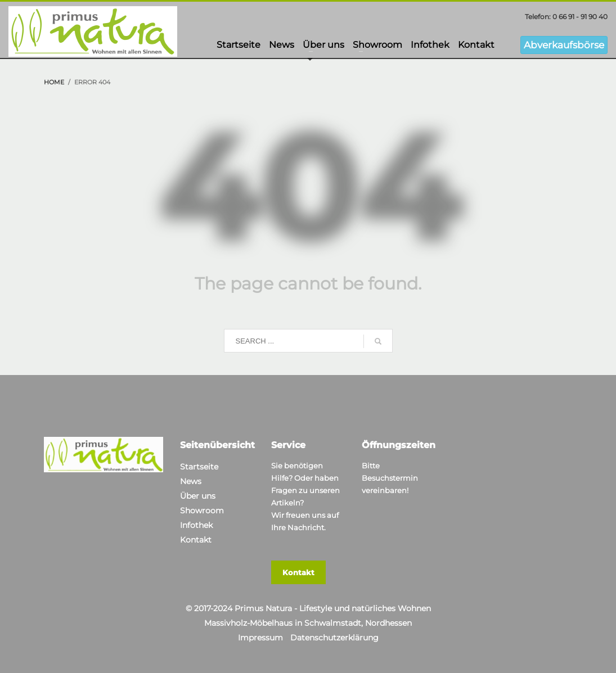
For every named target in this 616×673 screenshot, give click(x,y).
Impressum (260, 638)
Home (54, 82)
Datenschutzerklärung (334, 638)
